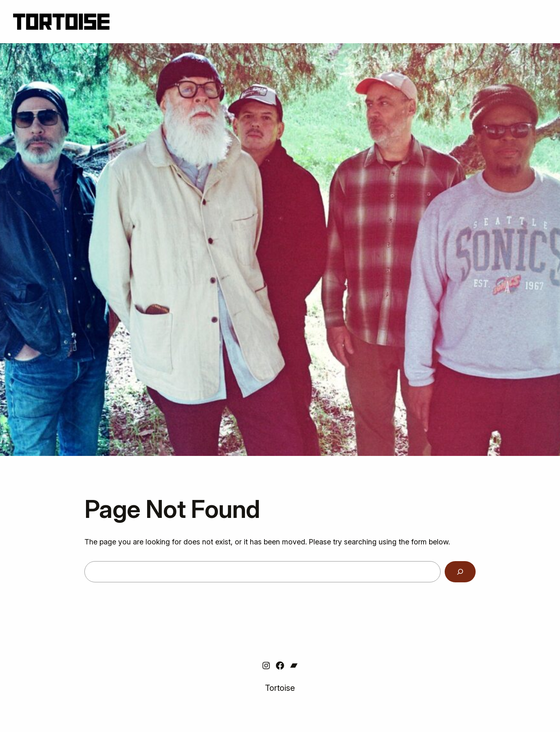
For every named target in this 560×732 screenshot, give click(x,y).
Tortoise (280, 688)
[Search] (460, 572)
